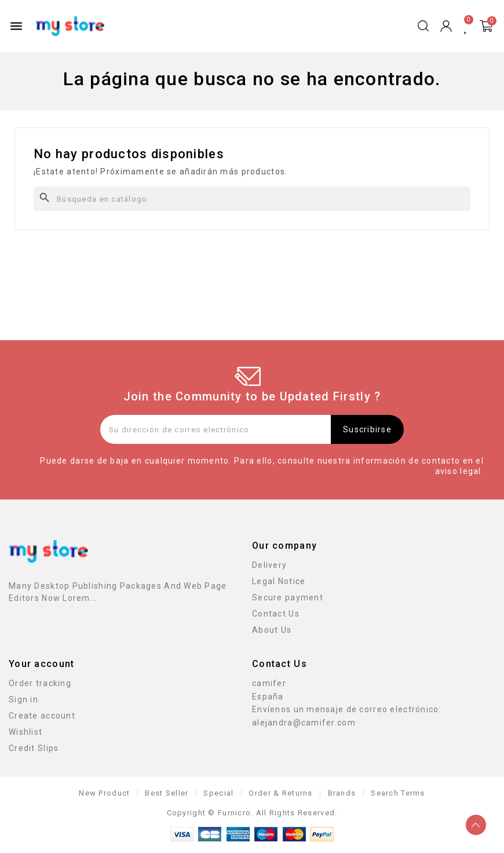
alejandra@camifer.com (304, 723)
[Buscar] (252, 199)
